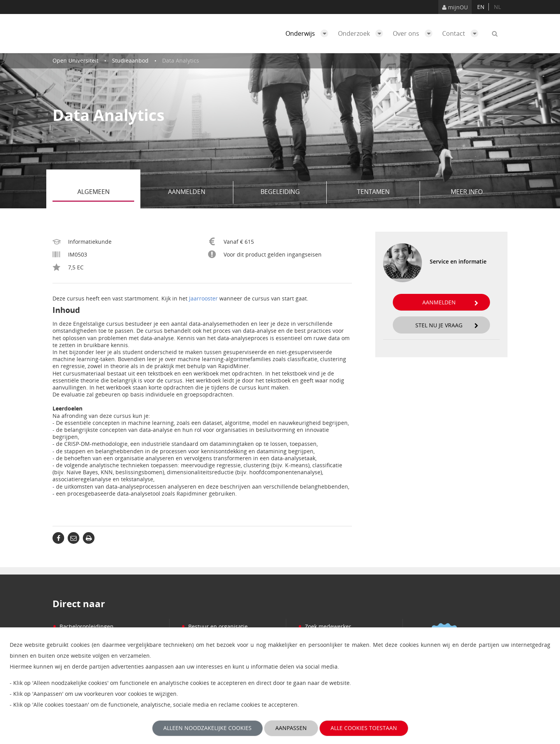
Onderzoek (362, 33)
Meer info (467, 192)
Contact (462, 33)
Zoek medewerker (325, 626)
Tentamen (386, 192)
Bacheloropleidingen (83, 626)
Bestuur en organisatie (214, 626)
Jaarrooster (203, 298)
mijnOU (455, 7)
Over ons (415, 33)
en (481, 7)
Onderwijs (309, 33)
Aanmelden (198, 192)
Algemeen (106, 192)
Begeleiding (291, 192)
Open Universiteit (75, 60)
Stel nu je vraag (447, 325)
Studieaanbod (130, 60)
